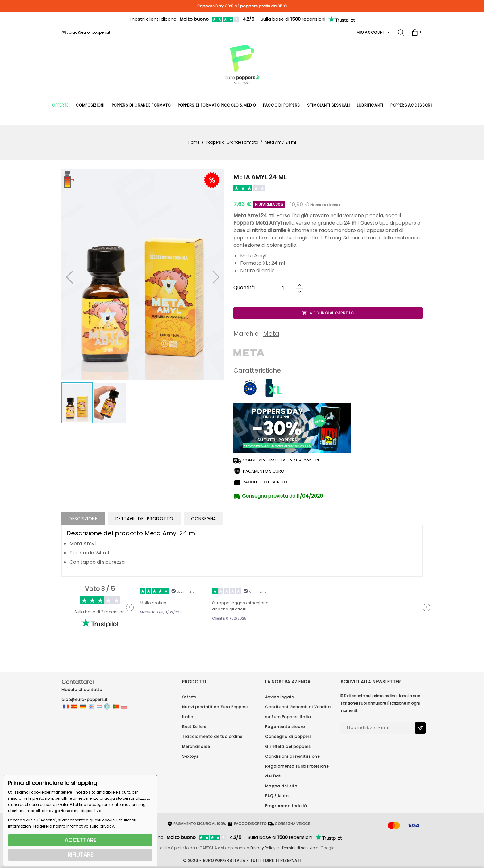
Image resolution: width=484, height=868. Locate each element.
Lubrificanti (370, 105)
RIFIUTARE (80, 855)
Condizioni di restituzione (292, 756)
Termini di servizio (298, 848)
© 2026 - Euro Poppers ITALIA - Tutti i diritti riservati (242, 860)
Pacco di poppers (282, 105)
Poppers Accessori (411, 105)
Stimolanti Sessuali (328, 105)
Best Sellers (194, 727)
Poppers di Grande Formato (141, 105)
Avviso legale (280, 697)
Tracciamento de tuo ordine (212, 737)
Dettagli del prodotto (144, 519)
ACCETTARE (80, 840)
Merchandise (196, 746)
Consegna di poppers (288, 737)
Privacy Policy (263, 848)
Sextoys (190, 756)
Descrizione (83, 519)
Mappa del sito (281, 786)
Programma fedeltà (286, 806)
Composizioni (90, 105)
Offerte (60, 105)
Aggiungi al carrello (328, 313)
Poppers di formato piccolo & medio (217, 105)
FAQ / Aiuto (277, 796)
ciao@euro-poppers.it (85, 699)
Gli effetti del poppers (288, 746)
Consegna (204, 519)
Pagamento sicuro (285, 727)
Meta (271, 334)
